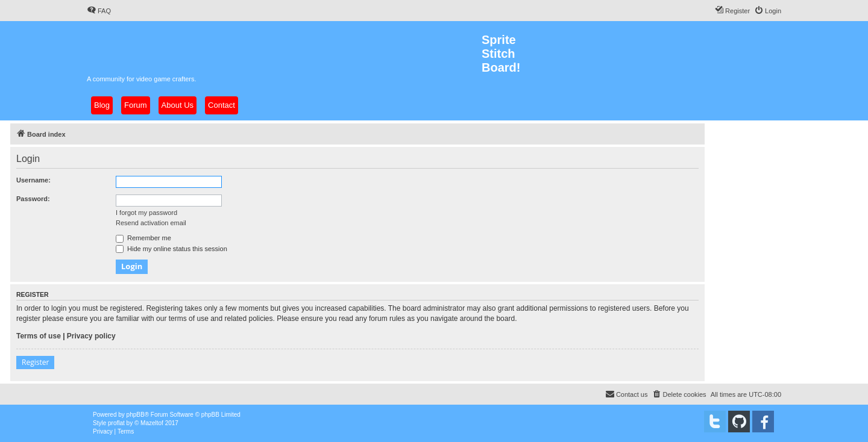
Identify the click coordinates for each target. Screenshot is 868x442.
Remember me (143, 238)
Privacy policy (91, 336)
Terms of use (39, 336)
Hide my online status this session (171, 249)
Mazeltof (152, 423)
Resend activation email (151, 223)
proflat (116, 423)
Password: (33, 199)
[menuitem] (99, 11)
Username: (33, 180)
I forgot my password (146, 213)
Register (35, 362)
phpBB (136, 415)
